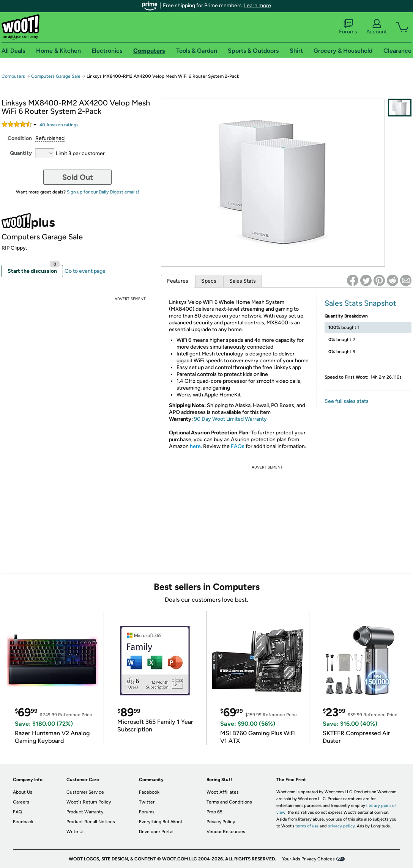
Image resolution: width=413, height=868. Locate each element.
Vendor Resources (226, 832)
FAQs (238, 446)
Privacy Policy (221, 822)
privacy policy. (342, 826)
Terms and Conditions (229, 802)
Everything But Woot (161, 822)
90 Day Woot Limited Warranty (230, 419)
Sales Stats (243, 281)
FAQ (17, 812)
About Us (23, 792)
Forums (348, 27)
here (195, 446)
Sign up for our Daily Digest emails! (103, 192)
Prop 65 (214, 812)
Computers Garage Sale (56, 76)
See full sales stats (347, 401)
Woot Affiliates (223, 792)
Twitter (147, 802)
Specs (209, 281)
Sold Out (78, 177)
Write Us (76, 832)
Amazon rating (59, 125)
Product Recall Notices (91, 822)
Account (377, 27)
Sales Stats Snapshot (360, 303)
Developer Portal (156, 832)
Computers (13, 76)
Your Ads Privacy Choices (308, 859)
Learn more (258, 6)
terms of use (307, 826)
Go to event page (85, 271)
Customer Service (85, 792)
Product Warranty (85, 812)
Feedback (23, 822)
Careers (21, 802)
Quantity (21, 153)
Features (178, 281)
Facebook (149, 792)
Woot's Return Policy (89, 802)
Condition (20, 138)
